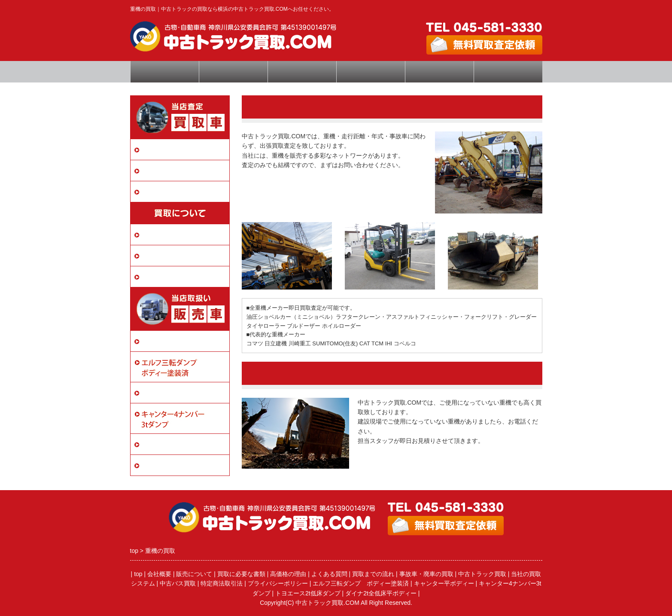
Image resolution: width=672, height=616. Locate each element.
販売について (162, 341)
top (138, 574)
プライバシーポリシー (176, 276)
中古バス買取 (162, 191)
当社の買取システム (172, 234)
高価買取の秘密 (233, 72)
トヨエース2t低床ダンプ (178, 444)
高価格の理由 (288, 574)
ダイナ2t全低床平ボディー (182, 465)
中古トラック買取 (169, 149)
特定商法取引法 (222, 583)
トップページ (164, 72)
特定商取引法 (508, 72)
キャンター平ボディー (176, 392)
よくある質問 (371, 72)
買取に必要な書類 (169, 255)
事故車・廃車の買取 (172, 170)
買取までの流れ (373, 574)
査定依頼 (302, 72)
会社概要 (439, 72)
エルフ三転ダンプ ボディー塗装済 (361, 583)
